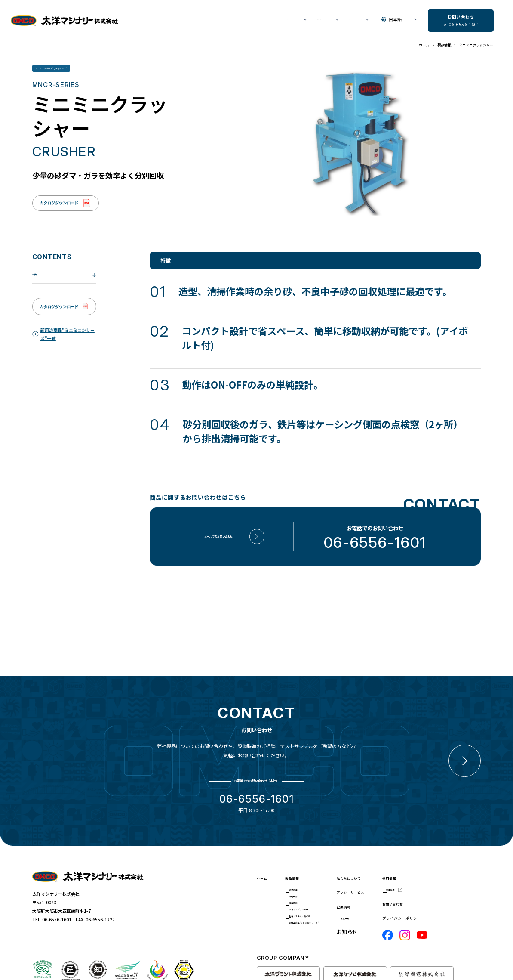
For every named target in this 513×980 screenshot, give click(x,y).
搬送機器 (305, 903)
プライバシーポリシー (454, 912)
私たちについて (181, 21)
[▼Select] (399, 21)
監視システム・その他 (318, 924)
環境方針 (390, 910)
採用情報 (445, 867)
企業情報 (385, 896)
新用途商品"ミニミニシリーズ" (327, 935)
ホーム (264, 867)
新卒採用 (449, 881)
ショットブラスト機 (316, 914)
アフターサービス (257, 21)
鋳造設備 (305, 881)
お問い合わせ (450, 897)
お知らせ (327, 21)
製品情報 (301, 867)
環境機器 (305, 892)
